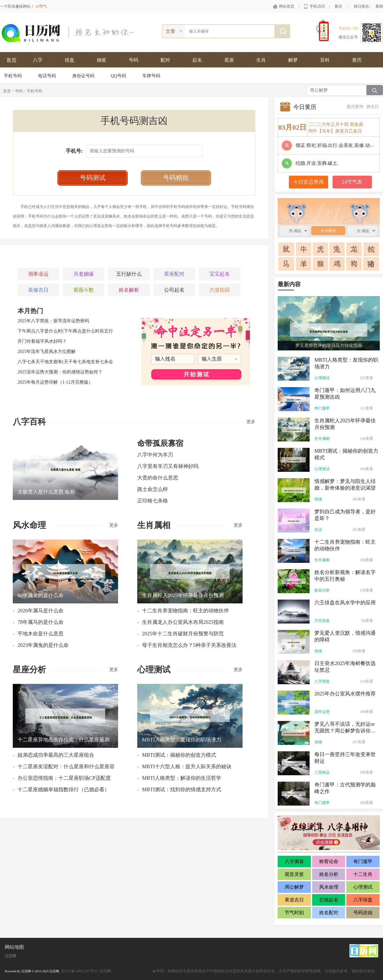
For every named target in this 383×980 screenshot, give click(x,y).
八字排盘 (363, 900)
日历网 (11, 956)
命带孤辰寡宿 (160, 443)
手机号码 (13, 76)
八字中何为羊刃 (155, 455)
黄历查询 (355, 107)
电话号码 (47, 76)
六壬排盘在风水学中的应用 (345, 603)
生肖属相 (322, 439)
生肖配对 (324, 213)
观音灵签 (294, 874)
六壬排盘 (322, 621)
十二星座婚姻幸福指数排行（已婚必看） (64, 789)
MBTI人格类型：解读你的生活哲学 (182, 778)
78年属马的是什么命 (41, 622)
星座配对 (174, 274)
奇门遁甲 (322, 408)
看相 (379, 6)
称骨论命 (329, 861)
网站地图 (14, 947)
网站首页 (287, 6)
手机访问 (317, 6)
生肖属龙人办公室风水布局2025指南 (183, 622)
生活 (318, 530)
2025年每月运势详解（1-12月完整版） (55, 382)
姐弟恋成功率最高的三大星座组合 (56, 755)
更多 (251, 422)
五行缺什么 (129, 274)
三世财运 (322, 772)
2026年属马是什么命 (41, 611)
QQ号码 (118, 76)
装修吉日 (38, 290)
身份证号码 (83, 76)
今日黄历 (305, 107)
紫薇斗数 (84, 290)
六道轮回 (220, 290)
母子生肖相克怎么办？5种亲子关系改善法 (189, 645)
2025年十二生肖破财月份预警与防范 (183, 634)
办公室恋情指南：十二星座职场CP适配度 (64, 778)
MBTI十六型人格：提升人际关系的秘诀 (187, 766)
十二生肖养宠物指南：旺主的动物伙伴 (185, 611)
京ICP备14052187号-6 (79, 971)
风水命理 (329, 887)
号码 (19, 91)
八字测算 (294, 861)
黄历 (338, 6)
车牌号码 (151, 76)
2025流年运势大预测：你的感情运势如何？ (60, 372)
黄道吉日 (294, 900)
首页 (11, 60)
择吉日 (373, 107)
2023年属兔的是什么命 (43, 645)
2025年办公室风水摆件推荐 (345, 694)
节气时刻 (294, 913)
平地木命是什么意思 (41, 634)
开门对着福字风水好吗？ (42, 341)
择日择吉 (361, 6)
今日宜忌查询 (308, 182)
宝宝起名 (220, 274)
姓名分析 (322, 590)
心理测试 (322, 378)
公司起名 (174, 290)
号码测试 (93, 178)
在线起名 (329, 900)
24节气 (41, 6)
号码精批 (176, 178)
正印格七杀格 (153, 501)
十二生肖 (363, 874)
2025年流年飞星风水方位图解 (47, 352)
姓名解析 (129, 290)
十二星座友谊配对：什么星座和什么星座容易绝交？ (66, 768)
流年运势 (322, 712)
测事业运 (38, 274)
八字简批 (322, 681)
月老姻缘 (84, 274)
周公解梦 (294, 887)
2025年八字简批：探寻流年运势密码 (53, 321)
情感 (318, 499)
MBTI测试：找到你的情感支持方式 (182, 789)
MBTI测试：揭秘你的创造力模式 (179, 755)
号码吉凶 (363, 913)
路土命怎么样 (153, 489)
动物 (318, 742)
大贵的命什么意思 (158, 478)
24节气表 (352, 182)
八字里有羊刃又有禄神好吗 (168, 466)
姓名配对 (329, 913)
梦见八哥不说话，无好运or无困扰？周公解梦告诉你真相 (345, 731)
